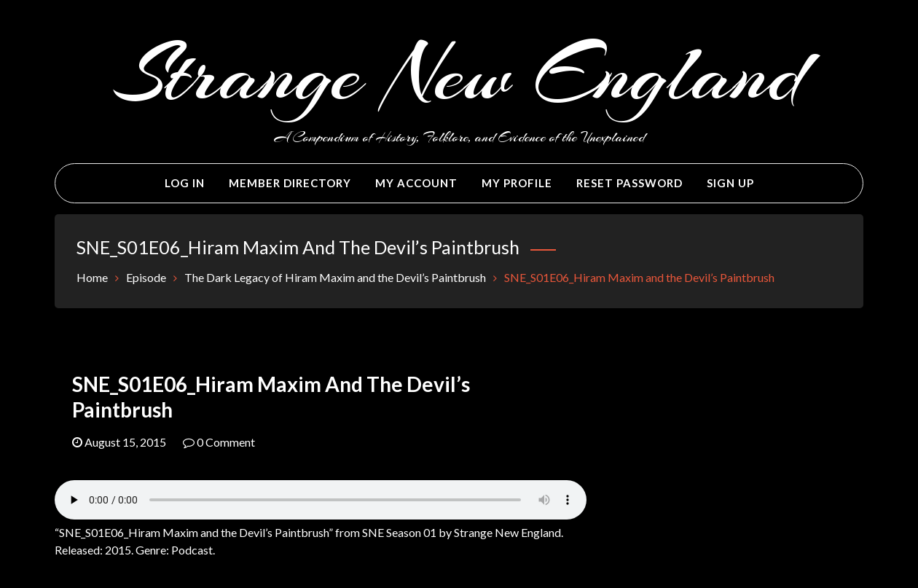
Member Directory (290, 183)
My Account (416, 183)
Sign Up (730, 183)
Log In (185, 183)
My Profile (517, 183)
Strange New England (459, 74)
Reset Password (629, 183)
